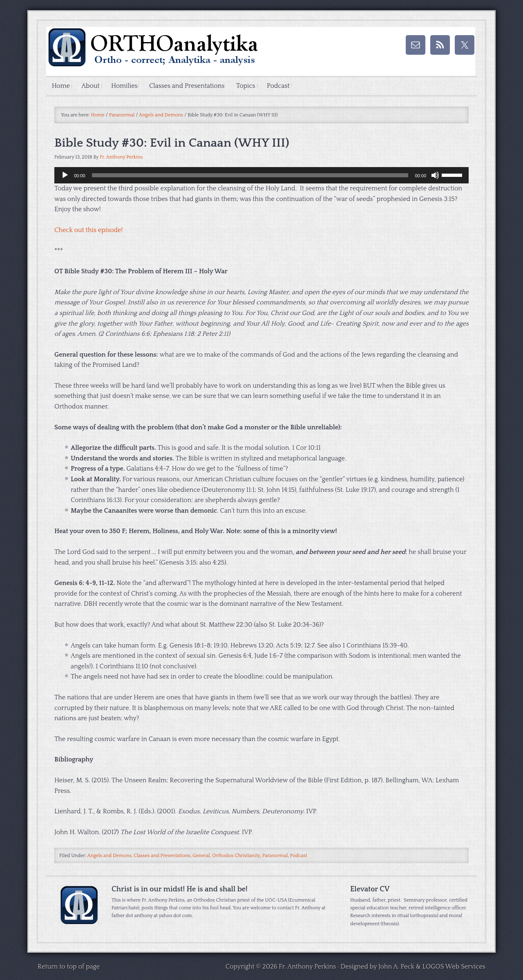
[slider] (250, 176)
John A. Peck (396, 967)
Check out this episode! (88, 230)
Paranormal (275, 856)
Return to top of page (69, 967)
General (201, 856)
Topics (248, 86)
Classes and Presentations (191, 86)
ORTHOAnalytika (128, 51)
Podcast (284, 86)
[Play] (65, 176)
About (92, 86)
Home (61, 86)
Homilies (127, 86)
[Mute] (435, 176)
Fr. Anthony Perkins (121, 157)
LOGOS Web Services (454, 967)
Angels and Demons (110, 856)
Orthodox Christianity (236, 856)
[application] (261, 176)
